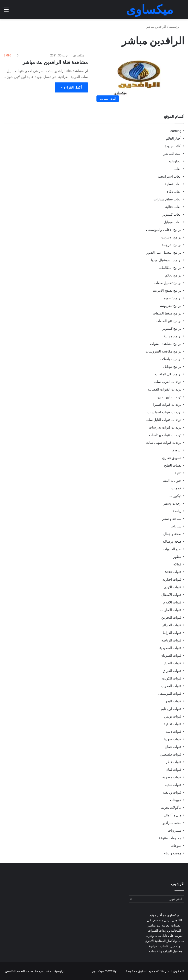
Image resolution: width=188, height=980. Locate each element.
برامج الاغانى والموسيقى (164, 230)
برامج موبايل (172, 366)
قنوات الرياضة (171, 640)
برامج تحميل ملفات (168, 283)
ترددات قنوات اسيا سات (164, 412)
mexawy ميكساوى (104, 971)
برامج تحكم (173, 275)
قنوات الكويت (172, 678)
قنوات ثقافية (173, 724)
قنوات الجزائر (172, 625)
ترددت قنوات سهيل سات (164, 443)
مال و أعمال (173, 815)
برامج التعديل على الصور (164, 252)
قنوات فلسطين (171, 754)
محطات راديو (172, 823)
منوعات (176, 846)
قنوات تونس (173, 716)
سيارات (176, 526)
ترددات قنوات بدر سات (165, 427)
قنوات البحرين (171, 617)
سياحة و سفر (172, 519)
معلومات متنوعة (170, 838)
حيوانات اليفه (172, 481)
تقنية (178, 473)
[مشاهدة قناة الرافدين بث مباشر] (139, 78)
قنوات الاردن (172, 587)
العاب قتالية (173, 207)
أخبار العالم (174, 138)
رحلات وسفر (172, 503)
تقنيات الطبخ (173, 465)
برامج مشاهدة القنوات (166, 344)
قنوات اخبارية (172, 579)
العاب (177, 169)
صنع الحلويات (172, 549)
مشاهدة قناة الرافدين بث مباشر (55, 62)
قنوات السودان (171, 655)
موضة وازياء (173, 853)
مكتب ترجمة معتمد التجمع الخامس (28, 971)
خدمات (176, 488)
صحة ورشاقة (172, 541)
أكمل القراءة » (71, 87)
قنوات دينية (174, 732)
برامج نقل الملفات (168, 374)
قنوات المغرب (171, 686)
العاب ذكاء (174, 192)
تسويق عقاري (172, 458)
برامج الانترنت (171, 237)
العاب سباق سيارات (167, 199)
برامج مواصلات (171, 359)
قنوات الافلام (172, 602)
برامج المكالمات (170, 268)
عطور (177, 557)
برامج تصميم (172, 298)
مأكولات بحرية (171, 808)
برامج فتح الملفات (169, 321)
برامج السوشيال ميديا (166, 260)
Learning (175, 131)
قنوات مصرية (172, 777)
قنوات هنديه (173, 785)
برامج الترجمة (171, 245)
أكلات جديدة (173, 146)
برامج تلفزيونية (171, 306)
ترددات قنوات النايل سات (164, 420)
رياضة (177, 511)
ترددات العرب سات (168, 382)
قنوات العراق (172, 671)
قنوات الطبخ (173, 663)
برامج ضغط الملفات (167, 313)
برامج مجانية (172, 336)
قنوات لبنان (174, 770)
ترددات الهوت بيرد (169, 397)
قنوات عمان (173, 747)
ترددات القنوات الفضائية (164, 389)
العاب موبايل (172, 222)
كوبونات (176, 800)
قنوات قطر (174, 762)
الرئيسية (177, 27)
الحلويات (175, 161)
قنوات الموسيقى (170, 693)
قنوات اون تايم (171, 709)
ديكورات (175, 496)
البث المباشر (172, 154)
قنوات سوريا (173, 739)
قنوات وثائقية (172, 792)
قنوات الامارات (171, 610)
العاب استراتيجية (170, 176)
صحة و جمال (172, 534)
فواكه (177, 564)
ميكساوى (78, 55)
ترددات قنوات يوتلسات (165, 435)
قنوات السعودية (170, 648)
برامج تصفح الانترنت (167, 290)
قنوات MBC (173, 572)
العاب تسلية (173, 184)
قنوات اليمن (173, 701)
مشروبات (175, 830)
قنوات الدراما (172, 633)
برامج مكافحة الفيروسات (163, 351)
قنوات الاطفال (171, 595)
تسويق (177, 450)
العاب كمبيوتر (172, 214)
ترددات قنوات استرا (167, 405)
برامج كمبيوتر (172, 328)
